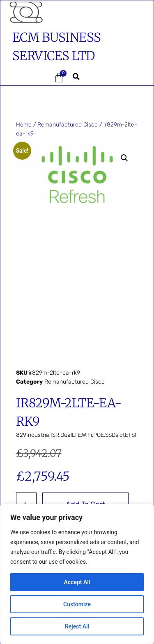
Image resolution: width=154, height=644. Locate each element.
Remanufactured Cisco (68, 125)
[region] (77, 574)
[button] (25, 78)
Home (24, 125)
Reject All (77, 626)
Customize (77, 604)
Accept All (77, 582)
